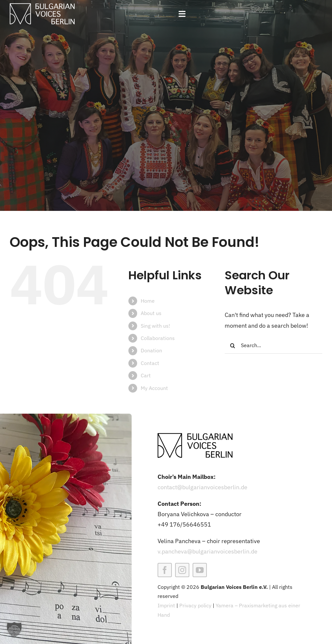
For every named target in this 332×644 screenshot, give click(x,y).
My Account (154, 388)
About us (151, 313)
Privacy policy (195, 605)
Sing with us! (155, 326)
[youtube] (200, 570)
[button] (14, 630)
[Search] (233, 346)
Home (148, 301)
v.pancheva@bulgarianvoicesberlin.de (207, 551)
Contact (150, 363)
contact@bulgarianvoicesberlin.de (202, 487)
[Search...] (273, 346)
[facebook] (165, 570)
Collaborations (158, 338)
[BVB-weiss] (42, 6)
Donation (151, 350)
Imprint (166, 605)
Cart (146, 375)
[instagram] (182, 570)
